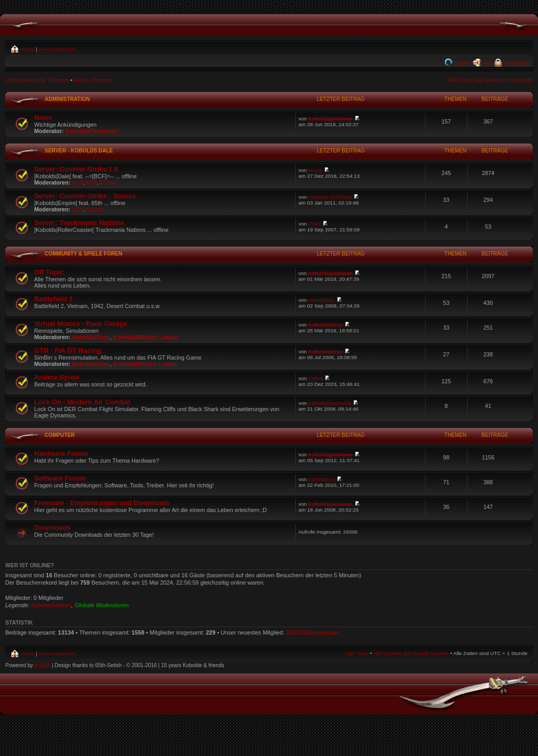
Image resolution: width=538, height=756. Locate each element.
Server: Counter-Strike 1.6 (76, 169)
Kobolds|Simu (91, 337)
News (43, 118)
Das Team (357, 653)
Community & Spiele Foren (84, 254)
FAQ (487, 63)
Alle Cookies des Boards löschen (411, 653)
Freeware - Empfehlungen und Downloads (102, 503)
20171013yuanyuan (312, 632)
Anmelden (515, 63)
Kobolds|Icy (322, 300)
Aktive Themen (93, 80)
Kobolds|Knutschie (330, 403)
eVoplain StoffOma (330, 197)
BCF (91, 182)
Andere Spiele (57, 377)
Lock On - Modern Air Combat (82, 402)
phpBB (43, 665)
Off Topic (49, 272)
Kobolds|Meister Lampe (146, 337)
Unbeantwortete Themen (37, 80)
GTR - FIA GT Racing (68, 350)
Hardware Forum (61, 453)
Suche (462, 63)
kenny (315, 170)
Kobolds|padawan (331, 119)
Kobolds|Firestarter (91, 131)
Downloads (52, 528)
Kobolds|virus (326, 325)
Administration (67, 99)
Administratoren (51, 605)
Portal (27, 49)
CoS (77, 182)
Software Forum (60, 478)
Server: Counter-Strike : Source (85, 196)
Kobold (109, 182)
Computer (60, 435)
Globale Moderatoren (102, 605)
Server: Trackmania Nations (79, 223)
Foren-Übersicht (58, 49)
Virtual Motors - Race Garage (81, 324)
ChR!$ (316, 378)
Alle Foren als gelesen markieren (490, 80)
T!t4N (315, 224)
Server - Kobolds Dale (79, 151)
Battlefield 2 (53, 299)
